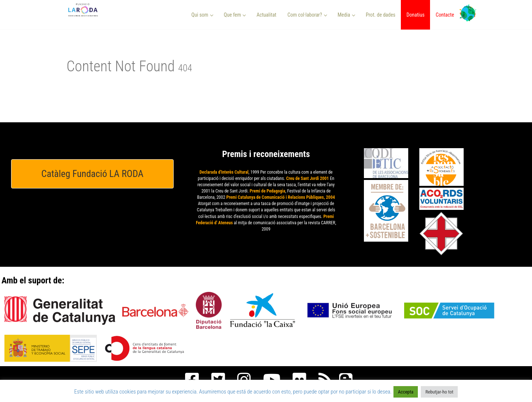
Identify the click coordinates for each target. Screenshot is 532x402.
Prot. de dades (381, 15)
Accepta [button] (406, 392)
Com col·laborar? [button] (307, 15)
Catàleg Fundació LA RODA (93, 174)
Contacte (445, 15)
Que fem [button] (235, 15)
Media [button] (346, 15)
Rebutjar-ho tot (439, 392)
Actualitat (266, 15)
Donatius (415, 15)
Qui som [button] (202, 15)
